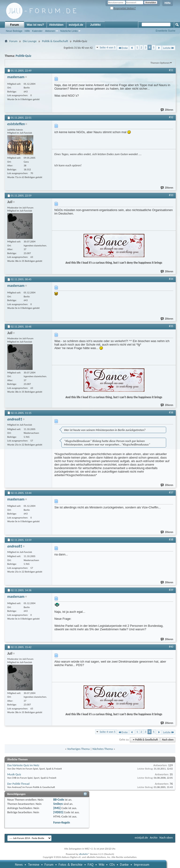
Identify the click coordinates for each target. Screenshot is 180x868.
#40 (171, 647)
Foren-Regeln (62, 822)
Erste (123, 48)
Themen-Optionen (160, 63)
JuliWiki (95, 25)
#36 (171, 412)
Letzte (169, 48)
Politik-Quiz (23, 56)
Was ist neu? (35, 25)
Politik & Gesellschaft (55, 41)
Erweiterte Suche (165, 31)
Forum (14, 25)
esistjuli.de (76, 25)
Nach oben (168, 740)
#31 (171, 70)
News (19, 864)
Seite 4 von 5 (108, 47)
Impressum (142, 864)
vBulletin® (84, 854)
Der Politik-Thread (18, 784)
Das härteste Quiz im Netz (23, 765)
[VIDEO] (58, 812)
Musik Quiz (14, 774)
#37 (171, 492)
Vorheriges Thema (79, 749)
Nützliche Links (69, 31)
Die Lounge (30, 41)
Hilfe (168, 3)
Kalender (37, 31)
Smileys (58, 804)
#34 (171, 279)
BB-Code (59, 800)
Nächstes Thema (103, 749)
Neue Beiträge (14, 31)
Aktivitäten (56, 25)
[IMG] (57, 808)
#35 (171, 326)
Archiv (154, 837)
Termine (34, 864)
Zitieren (167, 110)
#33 (171, 195)
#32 (171, 117)
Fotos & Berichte (71, 864)
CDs (112, 864)
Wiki (101, 864)
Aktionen (50, 31)
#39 (171, 590)
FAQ (91, 864)
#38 (171, 540)
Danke (124, 864)
